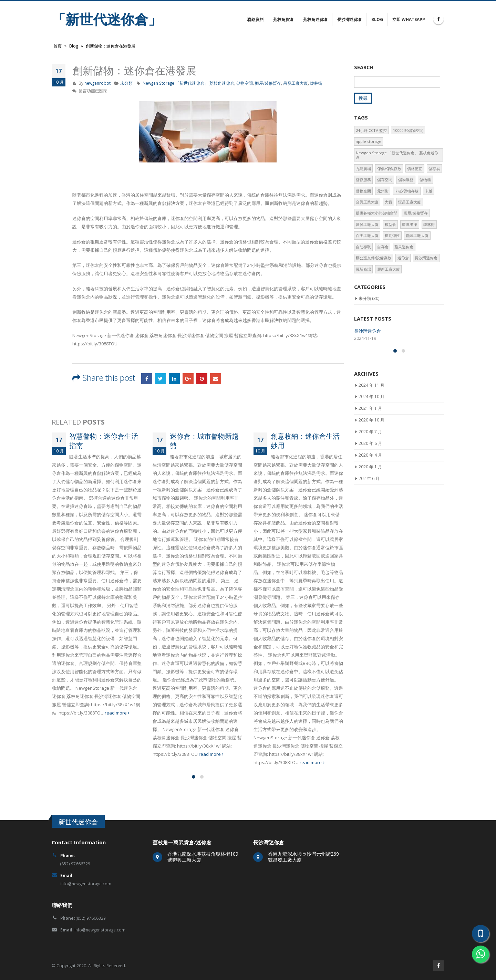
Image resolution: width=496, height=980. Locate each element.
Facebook (147, 379)
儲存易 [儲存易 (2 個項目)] (434, 169)
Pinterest (202, 379)
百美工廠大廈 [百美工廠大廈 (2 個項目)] (367, 235)
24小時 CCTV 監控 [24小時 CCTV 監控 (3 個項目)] (371, 130)
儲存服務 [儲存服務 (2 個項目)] (363, 180)
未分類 (126, 83)
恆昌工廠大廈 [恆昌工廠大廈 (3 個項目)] (410, 202)
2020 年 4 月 (370, 510)
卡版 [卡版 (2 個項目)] (428, 191)
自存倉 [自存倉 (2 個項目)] (383, 247)
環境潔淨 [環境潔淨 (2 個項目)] (410, 224)
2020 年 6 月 (370, 499)
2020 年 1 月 (370, 522)
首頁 (58, 46)
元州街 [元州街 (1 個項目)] (383, 191)
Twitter (161, 379)
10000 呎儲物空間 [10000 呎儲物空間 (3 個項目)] (408, 130)
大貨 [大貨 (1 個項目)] (389, 202)
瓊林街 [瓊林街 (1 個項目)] (429, 224)
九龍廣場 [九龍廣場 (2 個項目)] (363, 169)
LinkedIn (174, 379)
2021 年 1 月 (370, 464)
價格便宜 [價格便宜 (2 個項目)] (415, 169)
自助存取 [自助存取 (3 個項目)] (363, 247)
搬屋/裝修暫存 (268, 83)
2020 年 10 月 (371, 475)
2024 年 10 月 (371, 452)
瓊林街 (316, 83)
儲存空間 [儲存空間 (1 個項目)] (385, 180)
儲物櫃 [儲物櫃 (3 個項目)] (425, 180)
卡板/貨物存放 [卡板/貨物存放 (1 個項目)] (406, 191)
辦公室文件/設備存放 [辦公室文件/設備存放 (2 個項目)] (374, 258)
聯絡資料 (256, 19)
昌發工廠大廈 (296, 83)
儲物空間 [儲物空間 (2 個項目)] (363, 191)
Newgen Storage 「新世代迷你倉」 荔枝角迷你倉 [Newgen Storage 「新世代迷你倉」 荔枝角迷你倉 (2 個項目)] (397, 155)
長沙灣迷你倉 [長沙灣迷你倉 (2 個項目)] (426, 258)
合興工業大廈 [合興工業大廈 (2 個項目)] (367, 202)
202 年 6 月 (369, 534)
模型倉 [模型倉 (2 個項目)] (390, 224)
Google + (188, 379)
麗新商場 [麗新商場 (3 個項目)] (363, 269)
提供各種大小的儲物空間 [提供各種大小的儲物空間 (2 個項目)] (377, 213)
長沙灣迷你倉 (350, 19)
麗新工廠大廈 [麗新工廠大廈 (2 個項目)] (389, 269)
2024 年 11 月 (371, 440)
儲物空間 (245, 83)
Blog (377, 19)
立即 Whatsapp (409, 19)
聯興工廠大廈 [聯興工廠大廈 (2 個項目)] (417, 235)
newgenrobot (97, 83)
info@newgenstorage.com (86, 884)
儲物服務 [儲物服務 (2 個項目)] (406, 180)
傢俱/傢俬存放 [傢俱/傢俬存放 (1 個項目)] (389, 169)
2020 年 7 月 (370, 487)
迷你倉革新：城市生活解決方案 (385, 357)
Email (216, 379)
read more (117, 713)
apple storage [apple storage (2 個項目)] (369, 141)
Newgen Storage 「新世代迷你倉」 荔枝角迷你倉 (188, 83)
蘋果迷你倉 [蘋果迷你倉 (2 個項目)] (404, 247)
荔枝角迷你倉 (316, 19)
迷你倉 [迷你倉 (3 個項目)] (403, 258)
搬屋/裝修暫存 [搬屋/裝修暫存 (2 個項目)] (416, 213)
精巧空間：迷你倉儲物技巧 (381, 383)
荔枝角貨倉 (283, 19)
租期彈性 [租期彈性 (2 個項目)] (392, 235)
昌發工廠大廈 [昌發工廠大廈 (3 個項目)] (367, 224)
